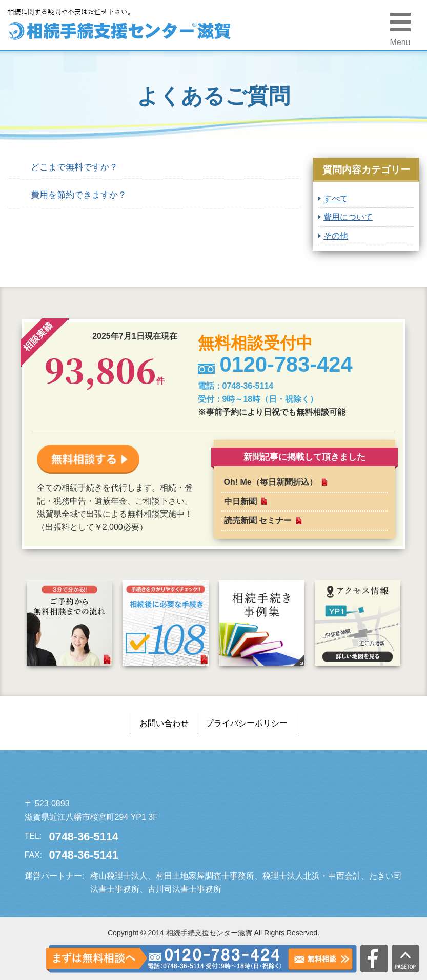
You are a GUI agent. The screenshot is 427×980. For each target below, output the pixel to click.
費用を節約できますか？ (79, 195)
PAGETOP (405, 958)
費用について (348, 217)
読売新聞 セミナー (258, 520)
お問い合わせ (164, 723)
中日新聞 (240, 502)
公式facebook (374, 958)
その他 (336, 236)
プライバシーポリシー (247, 723)
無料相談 (320, 959)
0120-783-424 (215, 959)
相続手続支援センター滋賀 (101, 779)
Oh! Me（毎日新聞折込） (271, 482)
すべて (336, 198)
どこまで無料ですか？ (74, 167)
